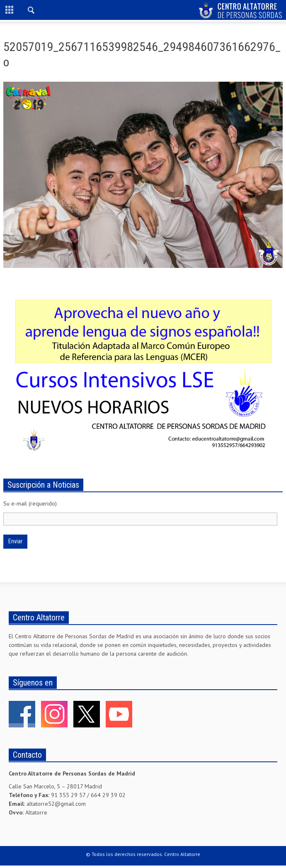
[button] (32, 11)
